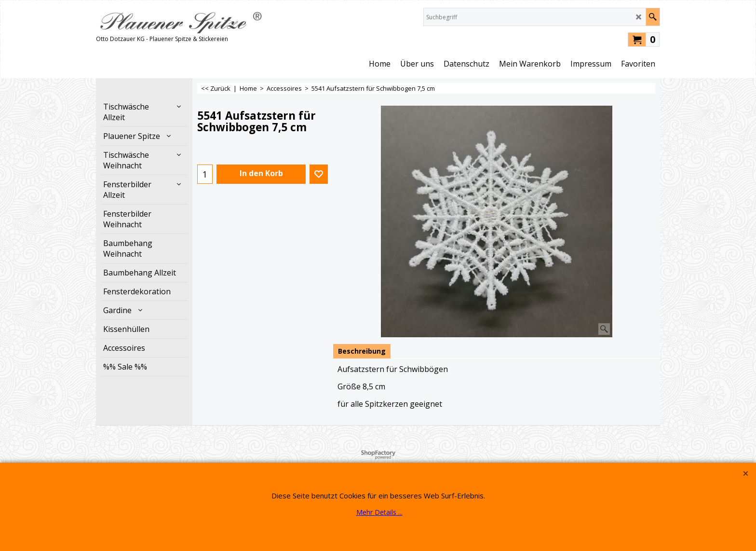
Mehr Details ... (379, 512)
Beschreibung (362, 351)
